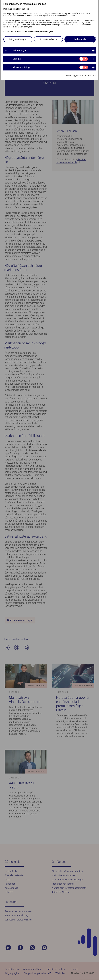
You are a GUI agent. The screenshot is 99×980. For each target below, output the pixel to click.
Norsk (20, 9)
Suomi (26, 9)
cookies (17, 31)
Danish (6, 9)
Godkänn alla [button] (80, 39)
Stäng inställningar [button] (18, 39)
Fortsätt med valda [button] (48, 39)
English (13, 9)
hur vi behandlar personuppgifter (39, 31)
